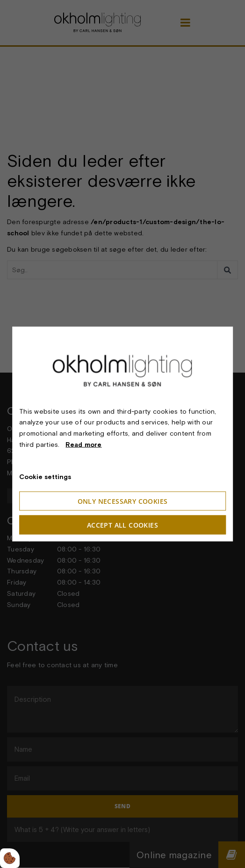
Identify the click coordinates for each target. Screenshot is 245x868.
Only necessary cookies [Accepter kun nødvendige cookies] (123, 501)
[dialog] (122, 434)
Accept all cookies (122, 525)
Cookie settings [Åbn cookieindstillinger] (45, 476)
